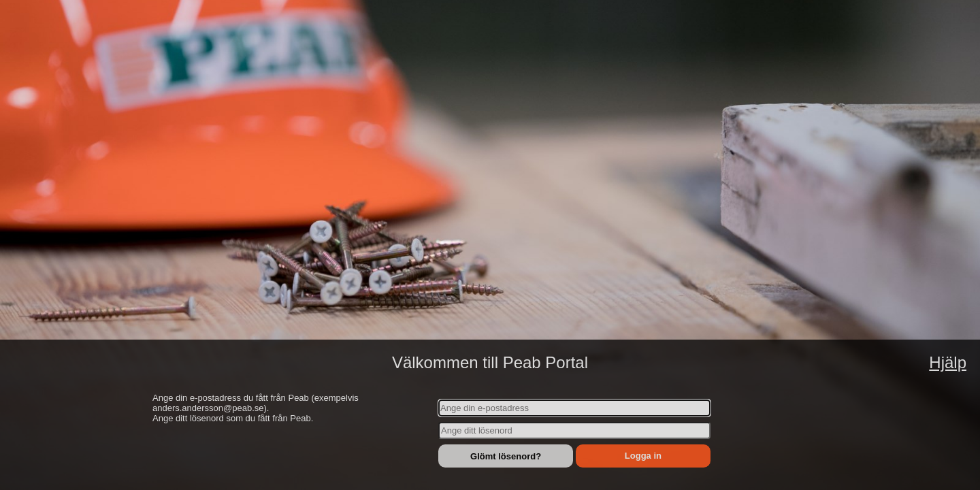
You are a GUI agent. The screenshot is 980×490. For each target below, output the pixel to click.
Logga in (643, 456)
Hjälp (948, 362)
